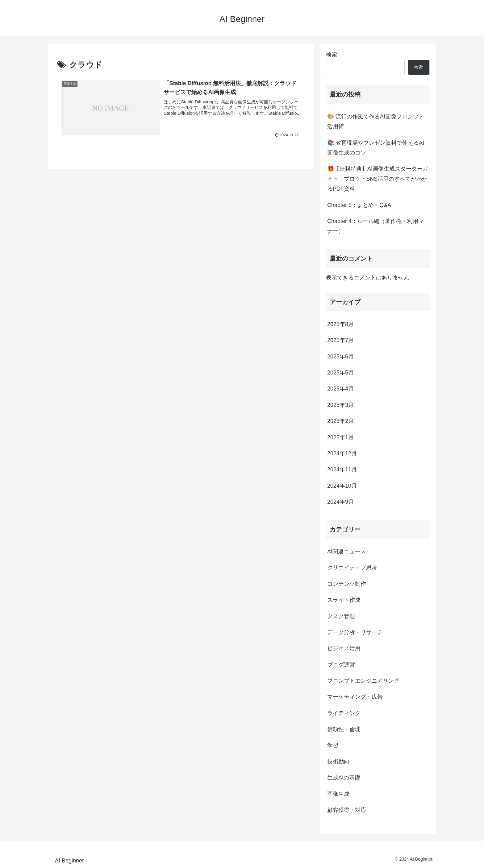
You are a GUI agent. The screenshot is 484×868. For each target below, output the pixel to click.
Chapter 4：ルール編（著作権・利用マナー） (376, 226)
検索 (332, 55)
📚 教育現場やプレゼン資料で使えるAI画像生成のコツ (376, 148)
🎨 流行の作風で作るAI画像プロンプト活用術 (376, 122)
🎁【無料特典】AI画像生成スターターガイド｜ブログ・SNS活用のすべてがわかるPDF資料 (378, 179)
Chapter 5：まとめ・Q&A (359, 205)
